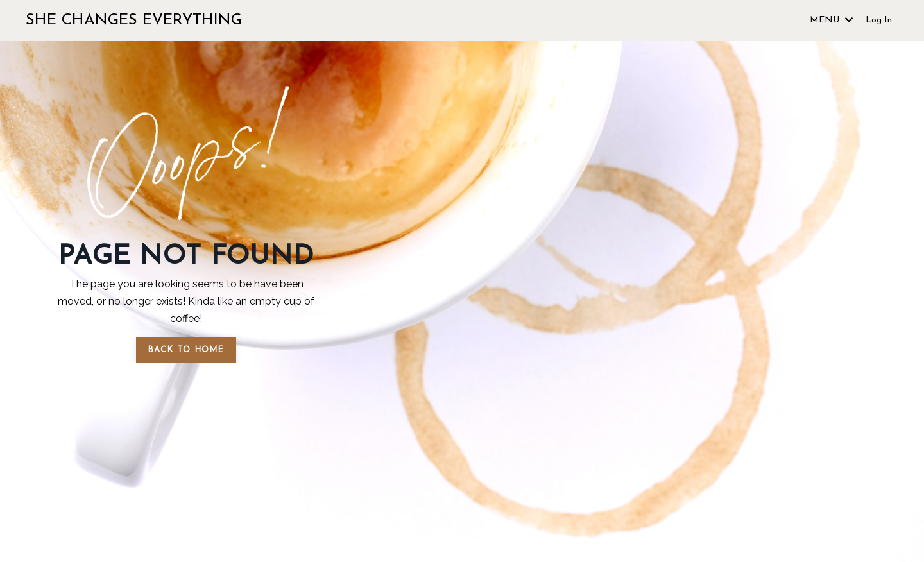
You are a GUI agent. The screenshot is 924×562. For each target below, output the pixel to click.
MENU (831, 20)
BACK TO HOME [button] (186, 350)
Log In (879, 20)
